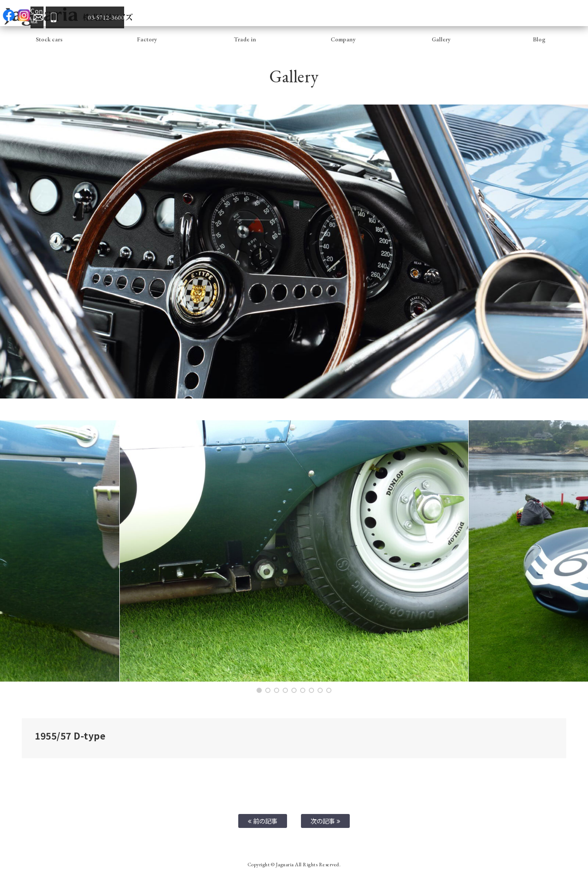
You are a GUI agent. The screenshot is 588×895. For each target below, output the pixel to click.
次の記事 (326, 821)
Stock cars (49, 39)
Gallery (441, 39)
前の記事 (263, 821)
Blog (539, 39)
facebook (470, 13)
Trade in (245, 39)
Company (343, 39)
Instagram (486, 13)
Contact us (501, 13)
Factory (147, 39)
